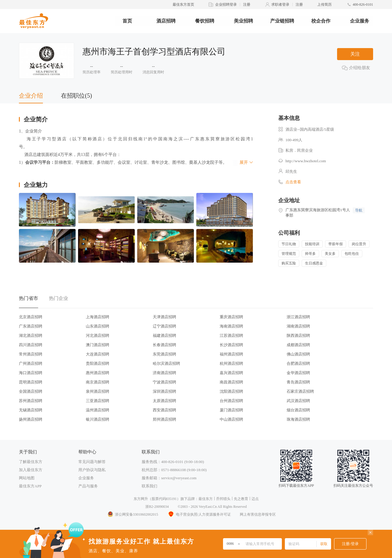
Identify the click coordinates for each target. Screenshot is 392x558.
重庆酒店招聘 (231, 317)
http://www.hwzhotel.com (306, 161)
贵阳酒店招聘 (98, 363)
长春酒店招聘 (164, 345)
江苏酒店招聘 (231, 335)
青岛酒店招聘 (298, 382)
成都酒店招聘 (298, 345)
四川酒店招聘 (31, 345)
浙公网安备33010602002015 (133, 514)
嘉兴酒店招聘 (231, 373)
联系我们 (149, 486)
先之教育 (241, 499)
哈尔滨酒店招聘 (166, 363)
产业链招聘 (282, 21)
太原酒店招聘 (164, 401)
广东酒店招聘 (31, 326)
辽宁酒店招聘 (164, 326)
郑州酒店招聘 (164, 419)
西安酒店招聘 (164, 410)
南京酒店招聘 (98, 382)
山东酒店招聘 (98, 326)
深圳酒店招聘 (164, 391)
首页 (127, 21)
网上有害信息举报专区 (258, 514)
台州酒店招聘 (231, 401)
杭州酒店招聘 (231, 363)
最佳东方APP (30, 486)
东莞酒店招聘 (164, 354)
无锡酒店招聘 (31, 410)
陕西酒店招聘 (298, 335)
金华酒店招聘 (298, 373)
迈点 (255, 499)
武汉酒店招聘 (298, 401)
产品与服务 (88, 486)
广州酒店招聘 (31, 363)
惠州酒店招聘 (98, 373)
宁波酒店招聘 (164, 382)
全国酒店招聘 (31, 391)
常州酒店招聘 (31, 354)
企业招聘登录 (226, 5)
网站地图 (27, 478)
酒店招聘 (166, 21)
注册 (247, 5)
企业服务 (360, 21)
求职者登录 (280, 5)
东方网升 (141, 499)
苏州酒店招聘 (31, 401)
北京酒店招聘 (31, 317)
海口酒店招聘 (31, 373)
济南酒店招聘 (164, 373)
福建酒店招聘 (164, 335)
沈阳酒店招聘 (231, 391)
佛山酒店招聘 (298, 354)
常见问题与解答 (92, 462)
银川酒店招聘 (98, 419)
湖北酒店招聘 (31, 335)
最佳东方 (206, 499)
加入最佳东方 (31, 470)
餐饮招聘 (205, 21)
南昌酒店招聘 (231, 382)
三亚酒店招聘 (98, 401)
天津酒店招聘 (164, 317)
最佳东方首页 (183, 5)
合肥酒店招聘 (298, 363)
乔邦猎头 (223, 499)
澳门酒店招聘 (98, 345)
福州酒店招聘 (231, 354)
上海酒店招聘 (98, 317)
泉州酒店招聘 (98, 391)
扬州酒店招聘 (31, 419)
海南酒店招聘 (231, 326)
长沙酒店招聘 (231, 345)
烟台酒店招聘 (298, 410)
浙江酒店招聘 (298, 317)
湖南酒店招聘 (298, 326)
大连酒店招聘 (98, 354)
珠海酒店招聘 (298, 419)
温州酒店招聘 (98, 410)
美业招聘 (243, 21)
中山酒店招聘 (231, 419)
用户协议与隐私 (92, 470)
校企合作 (321, 21)
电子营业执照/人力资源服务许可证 (199, 514)
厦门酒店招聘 (231, 410)
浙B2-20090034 (157, 507)
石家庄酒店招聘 (300, 391)
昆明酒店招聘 (31, 382)
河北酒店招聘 (98, 335)
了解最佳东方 (31, 462)
